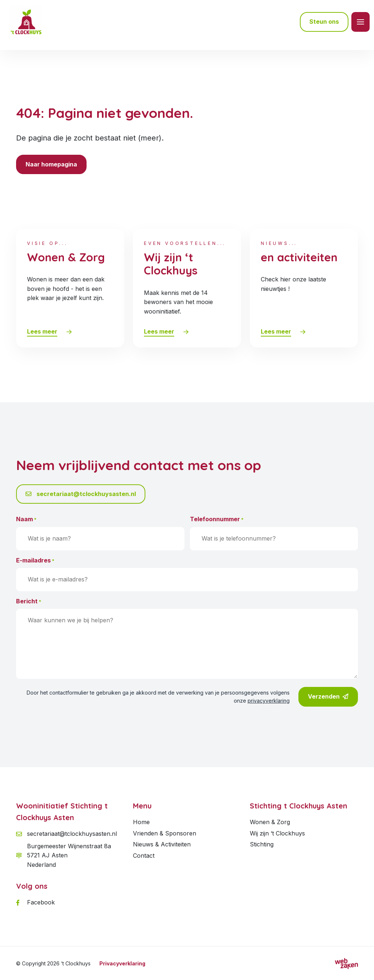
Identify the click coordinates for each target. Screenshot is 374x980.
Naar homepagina (51, 164)
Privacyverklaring (122, 963)
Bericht (29, 602)
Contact (144, 856)
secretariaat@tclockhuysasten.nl (81, 494)
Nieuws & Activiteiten (162, 844)
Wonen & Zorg (270, 822)
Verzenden (328, 697)
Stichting (262, 844)
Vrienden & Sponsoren (165, 833)
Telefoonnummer (217, 519)
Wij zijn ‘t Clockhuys (277, 833)
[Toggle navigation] (360, 22)
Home (141, 822)
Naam (26, 519)
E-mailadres (35, 561)
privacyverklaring (269, 701)
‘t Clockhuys (76, 963)
